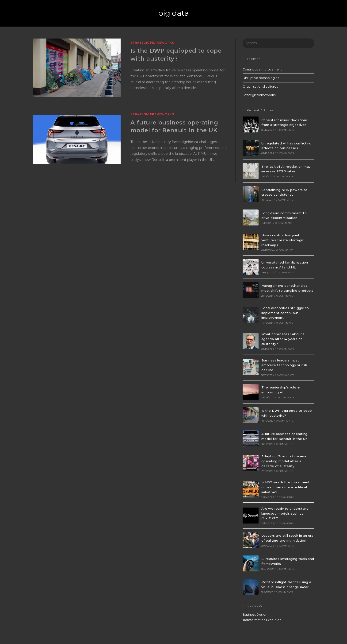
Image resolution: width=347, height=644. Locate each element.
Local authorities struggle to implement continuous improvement (285, 313)
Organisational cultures (260, 86)
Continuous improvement (262, 69)
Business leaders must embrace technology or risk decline (284, 365)
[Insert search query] (278, 43)
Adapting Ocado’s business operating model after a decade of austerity (284, 461)
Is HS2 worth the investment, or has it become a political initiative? (286, 487)
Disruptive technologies (261, 78)
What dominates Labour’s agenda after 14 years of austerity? (283, 339)
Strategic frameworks (152, 43)
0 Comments (285, 130)
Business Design (255, 614)
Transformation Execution (262, 620)
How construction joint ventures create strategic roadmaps (283, 240)
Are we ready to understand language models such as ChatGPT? (285, 513)
